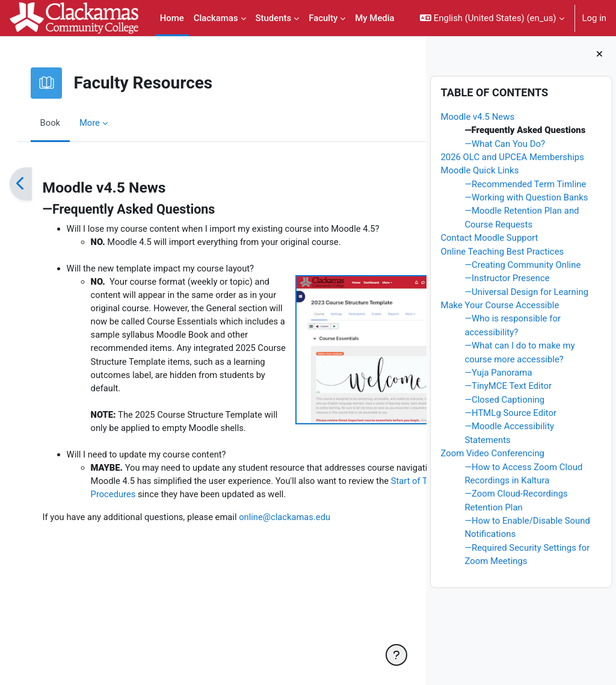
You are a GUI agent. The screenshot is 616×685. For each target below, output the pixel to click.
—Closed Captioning (504, 400)
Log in (594, 18)
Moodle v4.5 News (477, 117)
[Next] (413, 184)
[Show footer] (396, 655)
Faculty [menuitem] (323, 18)
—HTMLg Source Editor (510, 413)
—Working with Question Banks (526, 197)
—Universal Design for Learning (526, 292)
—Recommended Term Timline (525, 184)
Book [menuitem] (63, 123)
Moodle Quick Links (479, 170)
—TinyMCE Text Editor (508, 386)
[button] (492, 18)
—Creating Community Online (522, 265)
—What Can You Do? (505, 144)
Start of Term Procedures (269, 578)
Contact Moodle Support (489, 238)
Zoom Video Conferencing (492, 453)
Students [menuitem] (274, 18)
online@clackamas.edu (300, 615)
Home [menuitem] (172, 18)
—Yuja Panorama (498, 373)
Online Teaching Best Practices (502, 252)
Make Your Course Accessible (500, 305)
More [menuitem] (102, 123)
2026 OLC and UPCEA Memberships (512, 157)
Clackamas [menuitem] (216, 18)
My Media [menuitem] (374, 18)
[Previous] (33, 184)
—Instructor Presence (507, 278)
